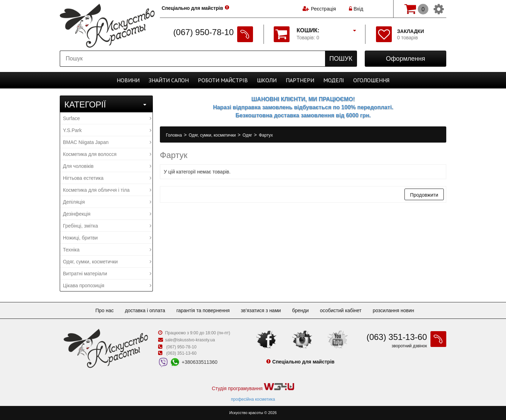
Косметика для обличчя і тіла (107, 190)
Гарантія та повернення (203, 310)
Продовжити (424, 195)
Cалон (169, 80)
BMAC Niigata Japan (107, 142)
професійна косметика (253, 399)
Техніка (107, 250)
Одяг (248, 135)
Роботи (223, 80)
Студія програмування (253, 387)
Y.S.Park (107, 130)
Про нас (104, 310)
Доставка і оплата (145, 310)
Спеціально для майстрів (193, 8)
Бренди (300, 310)
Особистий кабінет (340, 310)
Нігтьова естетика (107, 178)
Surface (107, 118)
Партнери (300, 80)
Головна (174, 135)
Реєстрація (323, 9)
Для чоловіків (107, 166)
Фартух (266, 135)
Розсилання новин (394, 310)
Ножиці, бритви (107, 238)
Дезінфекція (107, 214)
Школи (267, 80)
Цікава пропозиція (107, 286)
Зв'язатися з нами (261, 310)
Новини (128, 80)
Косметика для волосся (107, 154)
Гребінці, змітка (107, 226)
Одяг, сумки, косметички (107, 262)
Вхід (356, 9)
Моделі (334, 80)
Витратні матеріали (107, 274)
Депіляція (107, 202)
